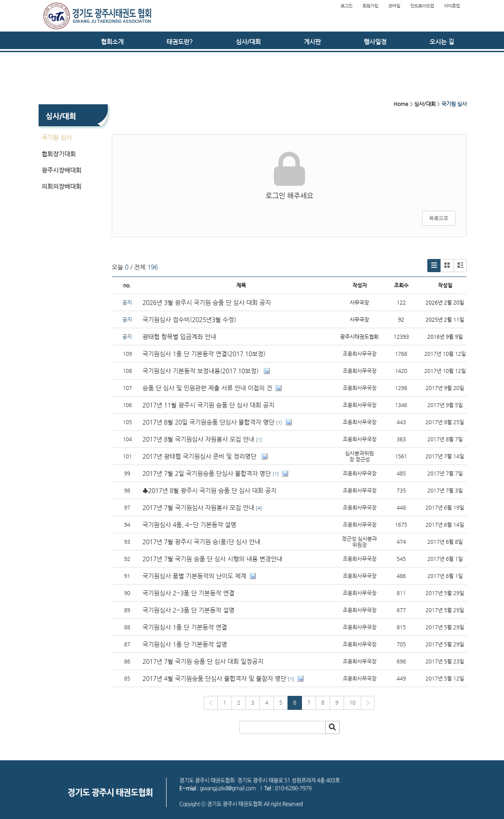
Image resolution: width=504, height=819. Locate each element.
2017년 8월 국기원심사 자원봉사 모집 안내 (198, 439)
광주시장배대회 (62, 170)
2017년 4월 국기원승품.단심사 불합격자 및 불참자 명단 (214, 678)
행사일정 (375, 42)
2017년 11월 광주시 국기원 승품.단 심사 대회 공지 (208, 405)
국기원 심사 (57, 137)
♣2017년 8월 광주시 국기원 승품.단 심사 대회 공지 (209, 490)
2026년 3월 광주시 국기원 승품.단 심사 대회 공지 (207, 302)
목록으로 (439, 218)
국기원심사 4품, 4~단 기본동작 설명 (189, 525)
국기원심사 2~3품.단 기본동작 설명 (188, 610)
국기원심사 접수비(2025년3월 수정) (189, 319)
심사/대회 (248, 42)
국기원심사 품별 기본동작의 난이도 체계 (194, 576)
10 (352, 702)
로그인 (346, 6)
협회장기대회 (59, 154)
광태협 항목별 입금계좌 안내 (179, 337)
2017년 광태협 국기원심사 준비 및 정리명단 (200, 456)
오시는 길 (442, 42)
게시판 (312, 42)
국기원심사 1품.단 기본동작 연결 (185, 627)
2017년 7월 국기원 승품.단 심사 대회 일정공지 (203, 661)
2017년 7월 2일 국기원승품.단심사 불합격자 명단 (207, 473)
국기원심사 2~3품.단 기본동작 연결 (188, 593)
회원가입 (370, 6)
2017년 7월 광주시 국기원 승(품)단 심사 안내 (201, 542)
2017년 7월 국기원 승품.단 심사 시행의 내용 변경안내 (212, 559)
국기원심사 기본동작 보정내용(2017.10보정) (201, 371)
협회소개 (112, 42)
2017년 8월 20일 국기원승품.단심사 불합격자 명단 (208, 422)
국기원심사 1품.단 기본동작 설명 (185, 644)
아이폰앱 (452, 6)
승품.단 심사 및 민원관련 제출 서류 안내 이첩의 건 (207, 388)
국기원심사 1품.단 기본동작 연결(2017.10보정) (204, 354)
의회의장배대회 (62, 186)
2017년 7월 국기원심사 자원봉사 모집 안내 (198, 507)
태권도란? (180, 42)
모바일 (394, 6)
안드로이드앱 (422, 6)
